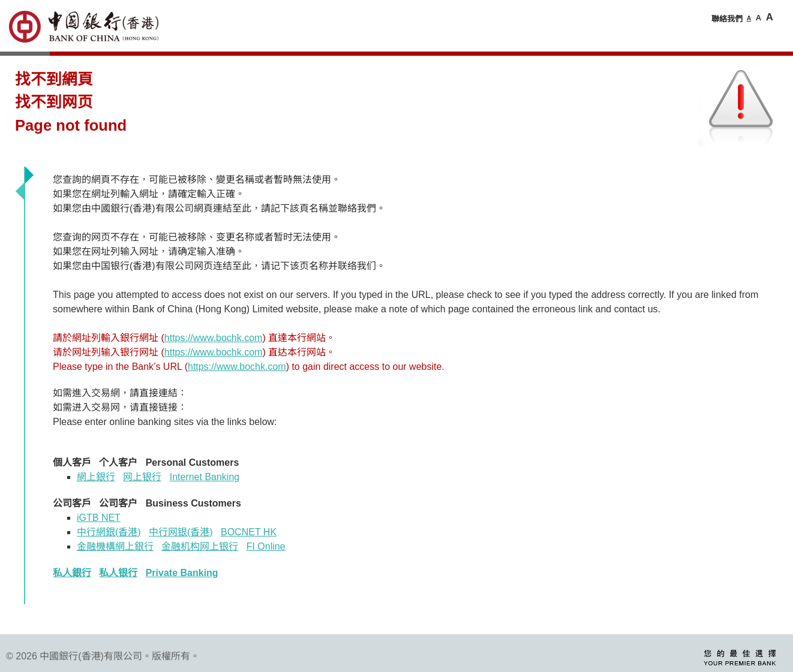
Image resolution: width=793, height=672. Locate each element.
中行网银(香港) (181, 532)
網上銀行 (96, 477)
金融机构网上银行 (200, 546)
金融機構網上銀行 (115, 546)
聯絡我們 (727, 19)
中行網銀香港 (109, 532)
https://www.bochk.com (214, 338)
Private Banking (182, 573)
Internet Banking (205, 477)
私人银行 (118, 573)
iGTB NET (99, 518)
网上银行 (142, 477)
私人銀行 (72, 573)
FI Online (266, 546)
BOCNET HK (249, 532)
